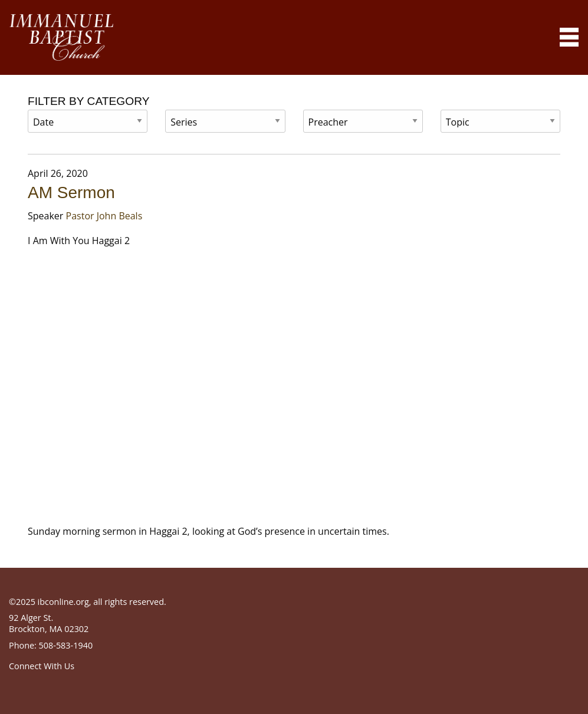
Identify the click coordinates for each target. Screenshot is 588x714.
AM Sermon (71, 193)
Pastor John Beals (104, 216)
